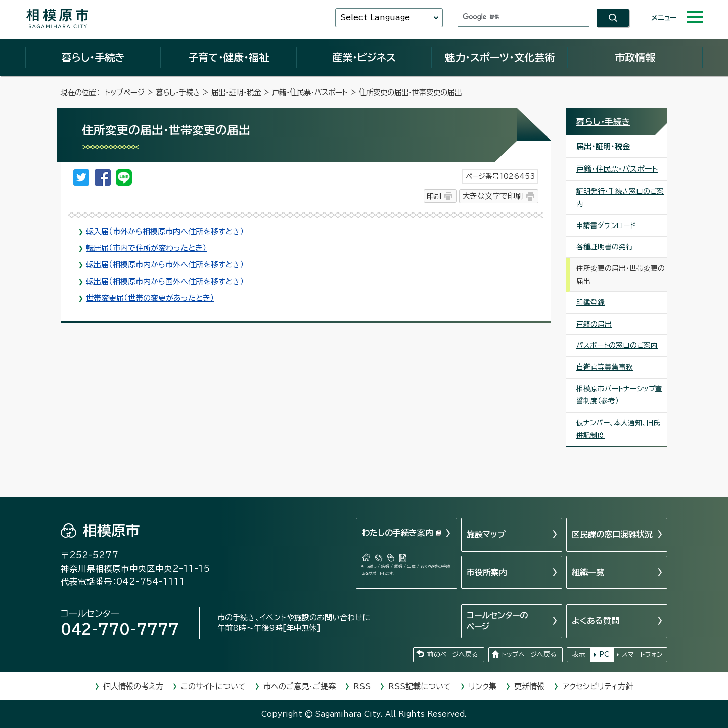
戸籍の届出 (594, 324)
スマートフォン (642, 654)
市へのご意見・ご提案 (300, 686)
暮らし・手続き (93, 57)
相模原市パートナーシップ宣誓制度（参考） (619, 395)
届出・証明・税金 (236, 92)
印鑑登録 (590, 302)
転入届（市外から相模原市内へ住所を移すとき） (165, 231)
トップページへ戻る (529, 654)
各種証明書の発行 (605, 247)
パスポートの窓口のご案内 (617, 345)
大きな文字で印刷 (492, 196)
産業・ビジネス (364, 57)
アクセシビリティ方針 (598, 686)
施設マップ (486, 534)
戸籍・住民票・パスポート (310, 92)
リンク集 (483, 686)
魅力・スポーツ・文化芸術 (500, 57)
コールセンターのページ (497, 621)
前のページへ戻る (452, 654)
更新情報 (529, 686)
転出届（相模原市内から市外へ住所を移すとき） (165, 265)
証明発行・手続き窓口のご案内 (620, 197)
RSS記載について (420, 686)
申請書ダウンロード (606, 225)
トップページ (125, 92)
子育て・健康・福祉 (229, 57)
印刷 (434, 196)
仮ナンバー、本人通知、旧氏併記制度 (618, 429)
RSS (362, 686)
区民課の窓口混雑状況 (612, 534)
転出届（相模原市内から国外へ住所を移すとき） (165, 281)
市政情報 (635, 57)
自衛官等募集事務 (605, 367)
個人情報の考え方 (133, 686)
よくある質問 (596, 621)
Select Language (375, 17)
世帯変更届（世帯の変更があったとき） (150, 298)
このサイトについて (213, 686)
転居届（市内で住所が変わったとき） (146, 248)
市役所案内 (487, 572)
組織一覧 (588, 572)
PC (604, 654)
